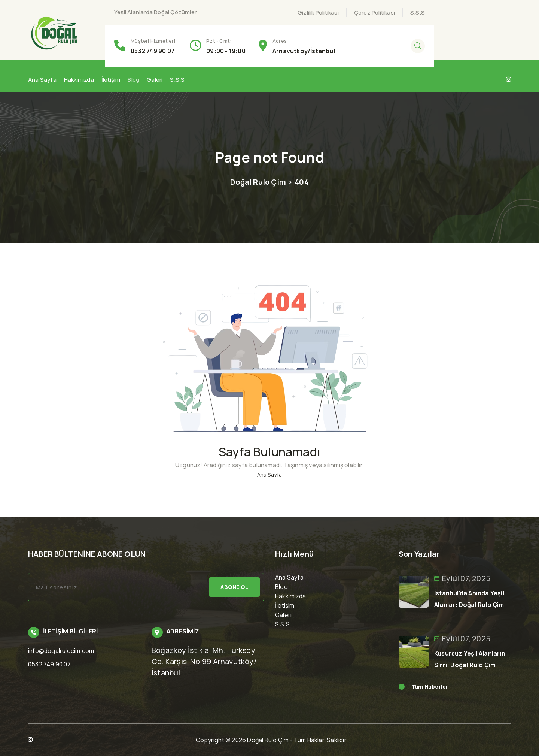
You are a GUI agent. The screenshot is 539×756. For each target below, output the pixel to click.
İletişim (111, 80)
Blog (133, 80)
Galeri (155, 80)
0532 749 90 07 (153, 51)
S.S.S (418, 13)
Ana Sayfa (42, 80)
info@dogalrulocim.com (61, 651)
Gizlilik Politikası (318, 13)
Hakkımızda (79, 80)
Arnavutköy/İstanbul (304, 51)
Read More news (402, 687)
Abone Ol (234, 587)
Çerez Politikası (374, 13)
